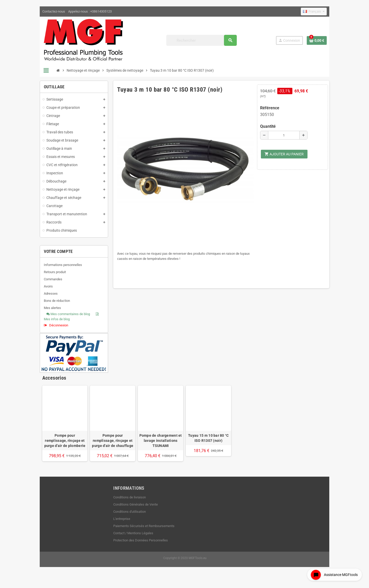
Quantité (273, 129)
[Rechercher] (204, 42)
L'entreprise (117, 527)
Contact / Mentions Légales (129, 541)
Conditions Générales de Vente (131, 513)
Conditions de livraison (125, 505)
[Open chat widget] (333, 574)
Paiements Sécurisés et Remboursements (140, 534)
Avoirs (39, 289)
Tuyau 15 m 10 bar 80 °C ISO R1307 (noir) (210, 446)
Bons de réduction (48, 303)
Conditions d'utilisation (125, 520)
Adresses (42, 296)
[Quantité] (290, 138)
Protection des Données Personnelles (136, 548)
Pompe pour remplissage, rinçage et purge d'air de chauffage (108, 449)
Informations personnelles (54, 268)
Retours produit (46, 275)
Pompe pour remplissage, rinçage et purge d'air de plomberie (57, 449)
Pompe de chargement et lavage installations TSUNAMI (159, 449)
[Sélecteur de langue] (323, 12)
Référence (274, 111)
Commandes (44, 282)
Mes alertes (43, 311)
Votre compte (49, 254)
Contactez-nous (45, 11)
